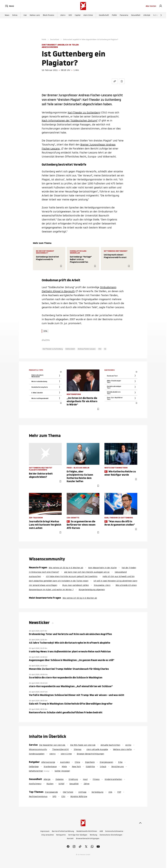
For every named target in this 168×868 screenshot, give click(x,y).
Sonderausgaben (37, 754)
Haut (85, 779)
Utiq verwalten (48, 835)
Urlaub (103, 766)
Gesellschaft (104, 15)
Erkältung (73, 779)
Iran (25, 15)
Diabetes (60, 779)
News (7, 15)
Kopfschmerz (35, 784)
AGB (101, 831)
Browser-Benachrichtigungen (90, 754)
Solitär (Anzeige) (62, 771)
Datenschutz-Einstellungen (111, 835)
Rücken (50, 784)
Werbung (93, 835)
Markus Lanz (35, 15)
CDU (63, 796)
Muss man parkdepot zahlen (76, 585)
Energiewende (51, 792)
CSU (100, 349)
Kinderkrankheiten (113, 779)
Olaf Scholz (68, 792)
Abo (151, 6)
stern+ (63, 15)
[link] (161, 6)
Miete (64, 766)
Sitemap (78, 749)
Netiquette (61, 835)
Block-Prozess (49, 15)
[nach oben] (140, 823)
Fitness (96, 779)
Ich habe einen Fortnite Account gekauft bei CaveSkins (72, 576)
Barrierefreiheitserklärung (63, 831)
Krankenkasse (50, 766)
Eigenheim (90, 762)
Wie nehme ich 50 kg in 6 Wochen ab (66, 568)
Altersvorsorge (48, 762)
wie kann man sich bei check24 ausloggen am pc (87, 572)
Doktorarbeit (70, 349)
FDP (119, 792)
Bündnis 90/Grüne (79, 796)
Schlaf (61, 784)
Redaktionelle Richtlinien (87, 831)
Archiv (128, 745)
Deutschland (55, 39)
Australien (65, 762)
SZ (105, 349)
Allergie (47, 779)
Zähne (87, 784)
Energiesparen (106, 762)
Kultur (156, 15)
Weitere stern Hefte (122, 749)
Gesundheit (136, 15)
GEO (70, 15)
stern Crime (88, 15)
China (77, 762)
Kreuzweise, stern (102, 585)
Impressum (45, 831)
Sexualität (74, 784)
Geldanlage (34, 766)
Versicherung (117, 766)
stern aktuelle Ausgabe (97, 749)
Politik (114, 15)
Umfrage (82, 792)
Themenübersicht (60, 749)
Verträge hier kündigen (78, 835)
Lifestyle (147, 15)
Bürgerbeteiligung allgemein (92, 590)
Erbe (120, 762)
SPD (54, 796)
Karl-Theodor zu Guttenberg (84, 113)
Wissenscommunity (38, 749)
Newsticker (40, 623)
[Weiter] (161, 15)
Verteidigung (97, 792)
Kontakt (70, 839)
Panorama (124, 15)
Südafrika (90, 766)
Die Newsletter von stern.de (52, 745)
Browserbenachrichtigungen (88, 839)
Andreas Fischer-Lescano (87, 349)
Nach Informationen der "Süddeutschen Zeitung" (70, 121)
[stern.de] (83, 6)
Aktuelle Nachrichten (110, 745)
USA (110, 792)
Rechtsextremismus (38, 796)
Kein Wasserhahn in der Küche (102, 568)
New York (76, 766)
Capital (78, 15)
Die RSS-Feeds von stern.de (83, 745)
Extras (15, 15)
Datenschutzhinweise (114, 831)
